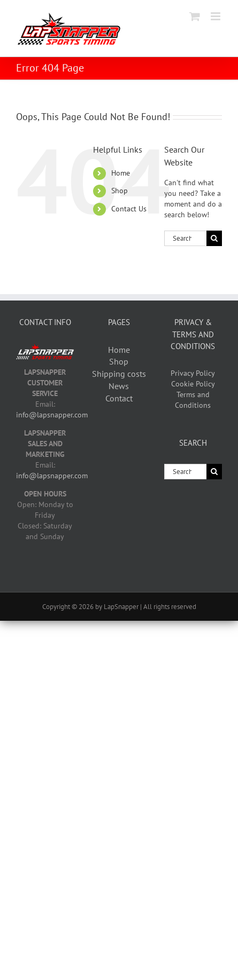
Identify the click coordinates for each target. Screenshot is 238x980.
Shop (120, 191)
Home (121, 173)
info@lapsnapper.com (52, 415)
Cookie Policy (193, 384)
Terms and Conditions (193, 400)
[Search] (214, 238)
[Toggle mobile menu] (216, 16)
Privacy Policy (193, 373)
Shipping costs (119, 374)
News (119, 386)
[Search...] (185, 238)
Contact (119, 398)
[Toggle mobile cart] (195, 16)
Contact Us (129, 209)
